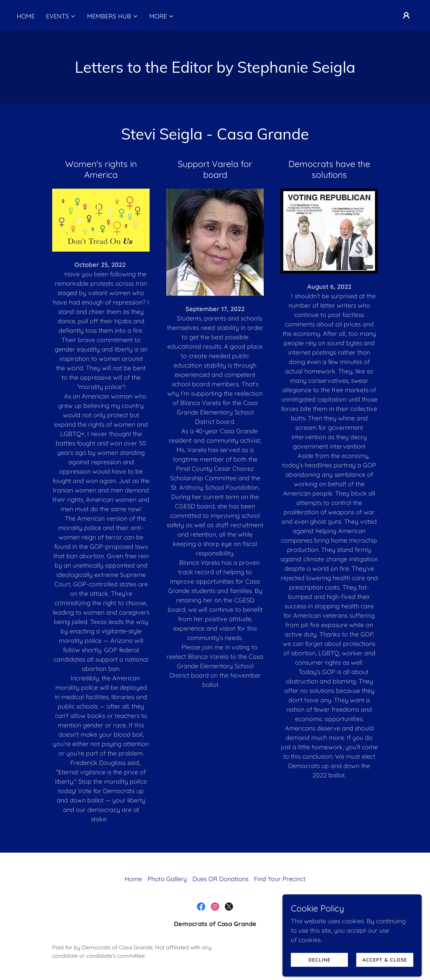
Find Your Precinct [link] (280, 879)
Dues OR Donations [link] (220, 879)
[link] (201, 907)
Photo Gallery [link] (167, 879)
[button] (61, 16)
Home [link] (26, 16)
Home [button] (133, 879)
